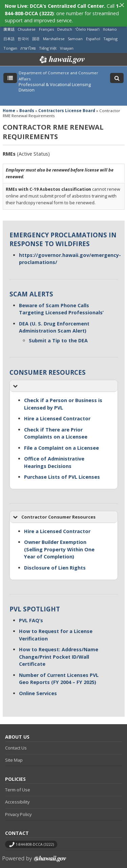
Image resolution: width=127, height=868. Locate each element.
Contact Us (16, 741)
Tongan (10, 41)
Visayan (67, 41)
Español (93, 32)
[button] (64, 380)
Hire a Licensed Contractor (57, 412)
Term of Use (18, 783)
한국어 (23, 32)
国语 (36, 32)
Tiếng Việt (48, 41)
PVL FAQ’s (31, 614)
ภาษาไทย (28, 41)
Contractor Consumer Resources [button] (54, 510)
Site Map (14, 754)
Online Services (38, 687)
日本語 (9, 32)
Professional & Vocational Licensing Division (55, 81)
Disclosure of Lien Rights (55, 561)
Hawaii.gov (61, 53)
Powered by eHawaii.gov (34, 855)
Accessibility (17, 795)
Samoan (75, 32)
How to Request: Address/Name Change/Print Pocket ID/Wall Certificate (59, 650)
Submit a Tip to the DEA (58, 334)
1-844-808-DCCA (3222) (35, 838)
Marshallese (54, 32)
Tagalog (110, 32)
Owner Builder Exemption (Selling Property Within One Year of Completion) (59, 543)
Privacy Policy (18, 808)
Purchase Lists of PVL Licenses (62, 470)
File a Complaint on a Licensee (61, 441)
